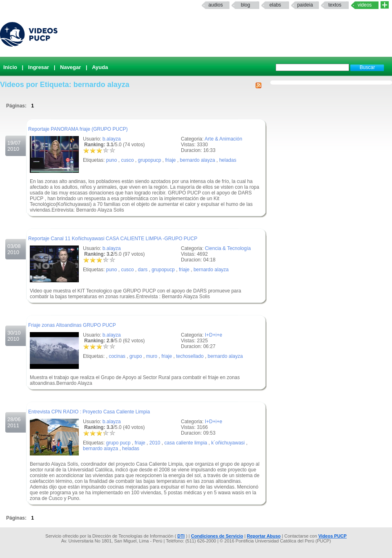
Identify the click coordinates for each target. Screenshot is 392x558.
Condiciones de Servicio (217, 536)
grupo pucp (118, 443)
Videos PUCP (332, 536)
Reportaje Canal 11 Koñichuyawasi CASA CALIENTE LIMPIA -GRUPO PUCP (113, 239)
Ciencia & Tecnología (228, 248)
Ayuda (100, 67)
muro (152, 356)
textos (335, 5)
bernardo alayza (198, 160)
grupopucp (150, 160)
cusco (127, 160)
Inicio (10, 67)
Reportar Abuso (264, 536)
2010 (155, 443)
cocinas (117, 356)
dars (143, 270)
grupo (136, 356)
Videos (365, 5)
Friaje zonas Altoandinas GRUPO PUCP (72, 325)
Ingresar (39, 67)
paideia (305, 5)
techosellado (190, 356)
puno (112, 160)
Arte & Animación (223, 139)
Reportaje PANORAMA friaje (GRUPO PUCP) (78, 129)
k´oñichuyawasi (228, 443)
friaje (171, 160)
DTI (181, 536)
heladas (228, 160)
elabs (275, 5)
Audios (215, 5)
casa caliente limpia (186, 443)
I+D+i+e (214, 335)
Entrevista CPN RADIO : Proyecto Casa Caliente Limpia (89, 412)
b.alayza (112, 139)
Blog (246, 5)
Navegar (70, 67)
